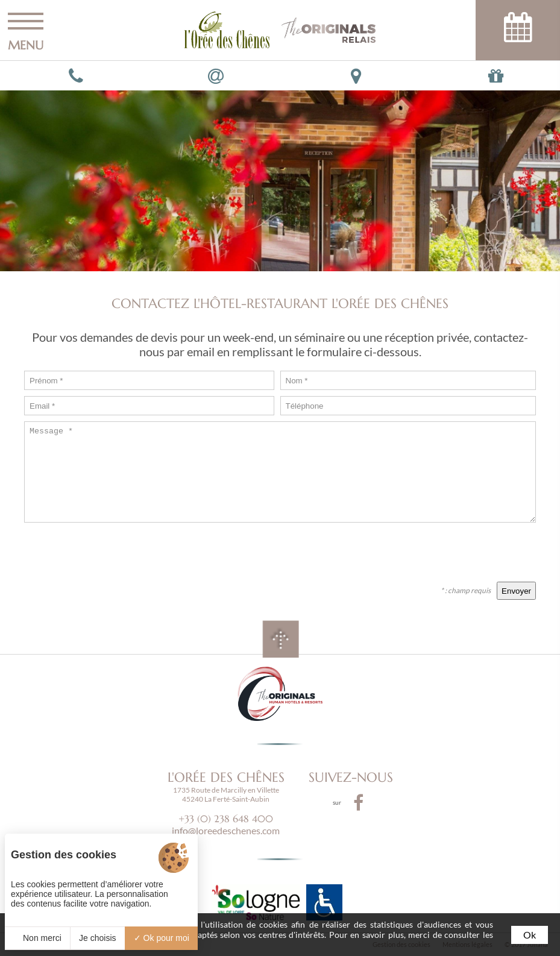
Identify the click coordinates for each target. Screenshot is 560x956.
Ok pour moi (162, 938)
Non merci (37, 938)
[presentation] (444, 552)
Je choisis (97, 938)
